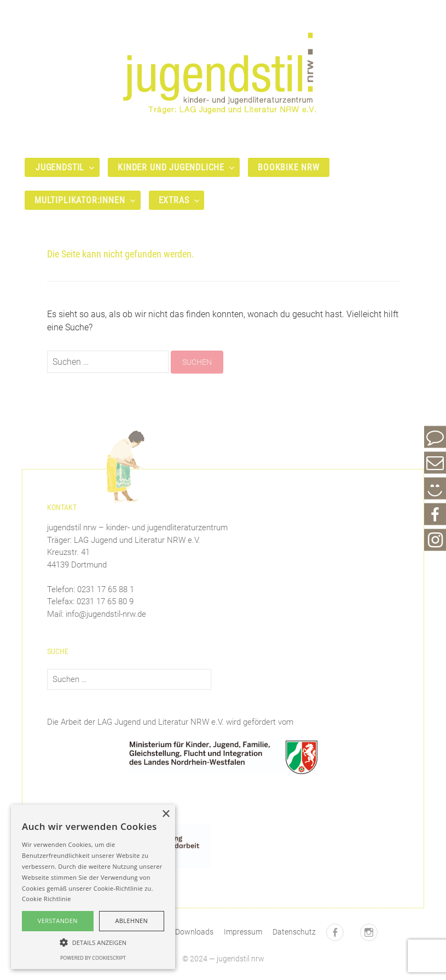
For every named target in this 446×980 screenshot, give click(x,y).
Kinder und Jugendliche (171, 167)
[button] (93, 942)
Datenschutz (294, 932)
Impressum (243, 932)
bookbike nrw (289, 167)
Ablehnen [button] (131, 921)
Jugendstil (60, 167)
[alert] (93, 887)
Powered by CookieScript (93, 958)
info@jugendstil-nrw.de (106, 614)
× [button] (166, 814)
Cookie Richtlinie (47, 899)
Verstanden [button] (58, 921)
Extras (174, 200)
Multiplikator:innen (80, 200)
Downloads (194, 932)
